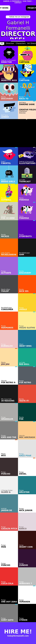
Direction (10, 43)
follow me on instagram (19, 17)
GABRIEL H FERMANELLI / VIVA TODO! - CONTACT (18, 2)
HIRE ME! (18, 629)
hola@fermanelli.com (18, 633)
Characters (21, 43)
